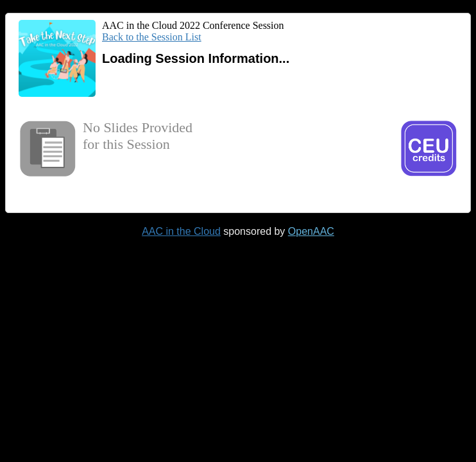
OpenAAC (311, 231)
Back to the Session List (152, 37)
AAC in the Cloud (181, 231)
